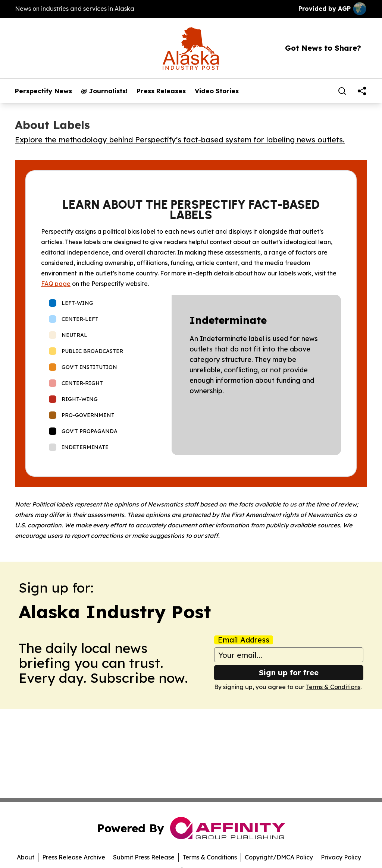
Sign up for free (289, 673)
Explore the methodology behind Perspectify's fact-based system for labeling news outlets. (180, 140)
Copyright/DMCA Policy (279, 857)
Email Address (244, 640)
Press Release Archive (74, 857)
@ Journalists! (104, 91)
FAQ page (56, 284)
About (26, 857)
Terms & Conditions (333, 687)
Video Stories (217, 91)
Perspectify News (43, 91)
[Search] (342, 91)
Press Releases (161, 91)
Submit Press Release (144, 857)
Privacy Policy (341, 857)
